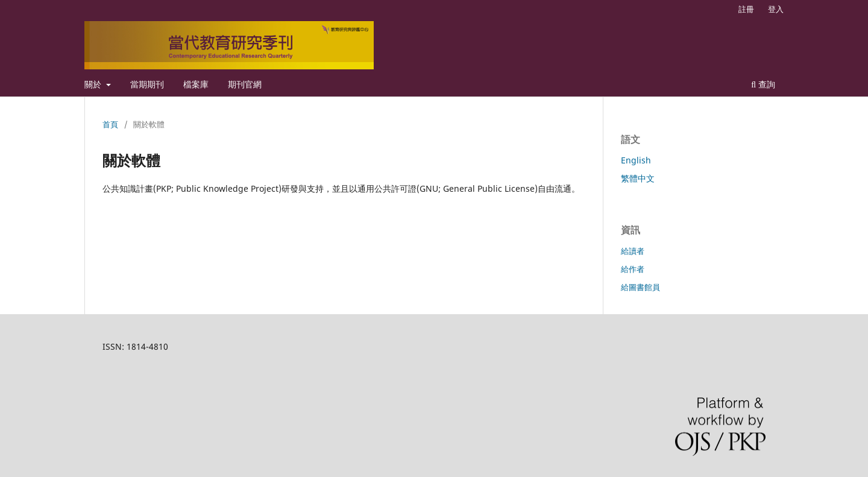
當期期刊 (147, 84)
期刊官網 (245, 84)
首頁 (110, 124)
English (636, 160)
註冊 (746, 9)
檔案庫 (196, 84)
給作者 (633, 269)
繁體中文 (638, 178)
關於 (94, 84)
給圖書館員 (640, 287)
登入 (776, 9)
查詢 (763, 84)
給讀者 (633, 251)
